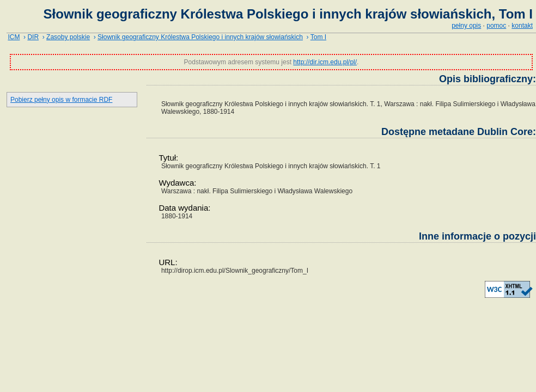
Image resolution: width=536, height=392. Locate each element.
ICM (14, 37)
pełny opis (466, 26)
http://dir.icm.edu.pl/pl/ (325, 62)
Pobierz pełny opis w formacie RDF (61, 100)
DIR (33, 37)
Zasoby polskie (68, 37)
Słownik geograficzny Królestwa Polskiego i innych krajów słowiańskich (200, 37)
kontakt (522, 26)
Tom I (318, 37)
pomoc (496, 26)
